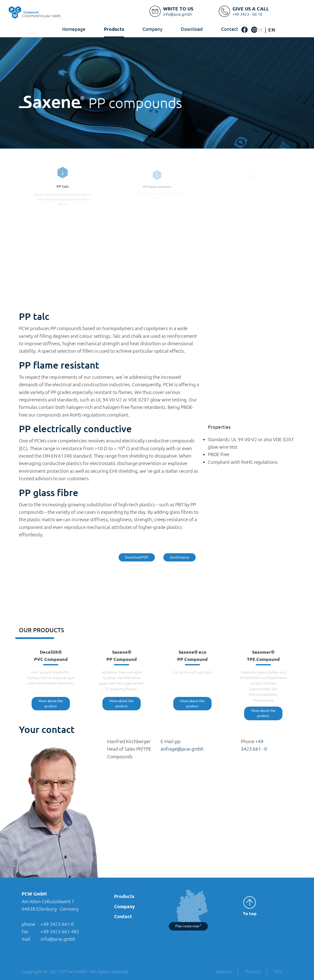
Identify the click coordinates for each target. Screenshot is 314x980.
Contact (230, 29)
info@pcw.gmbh (58, 939)
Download (192, 29)
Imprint (224, 972)
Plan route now (188, 926)
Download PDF (137, 557)
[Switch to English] (272, 30)
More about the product (51, 703)
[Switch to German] (260, 30)
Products (114, 29)
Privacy (253, 972)
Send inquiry (179, 557)
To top (250, 906)
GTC (278, 972)
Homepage (74, 29)
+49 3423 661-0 (57, 924)
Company (152, 29)
